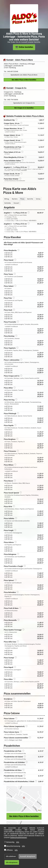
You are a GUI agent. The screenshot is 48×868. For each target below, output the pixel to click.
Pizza (22, 199)
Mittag (7, 199)
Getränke (8, 203)
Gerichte (30, 199)
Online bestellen (24, 47)
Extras (38, 199)
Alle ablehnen (11, 856)
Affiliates (10, 850)
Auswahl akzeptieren (28, 856)
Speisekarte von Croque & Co (24, 103)
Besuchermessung (13, 846)
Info (18, 842)
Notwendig (10, 842)
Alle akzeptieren (12, 862)
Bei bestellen (24, 80)
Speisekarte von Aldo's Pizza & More (24, 75)
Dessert (16, 203)
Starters (15, 199)
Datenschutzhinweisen (19, 837)
